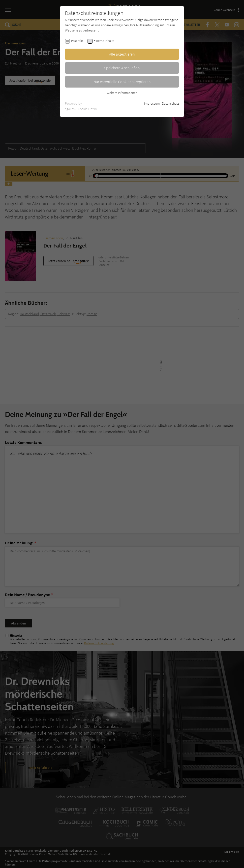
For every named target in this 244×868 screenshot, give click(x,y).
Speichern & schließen (122, 68)
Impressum (152, 103)
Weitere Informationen (122, 93)
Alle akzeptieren (122, 54)
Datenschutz (170, 103)
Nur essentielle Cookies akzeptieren (122, 82)
